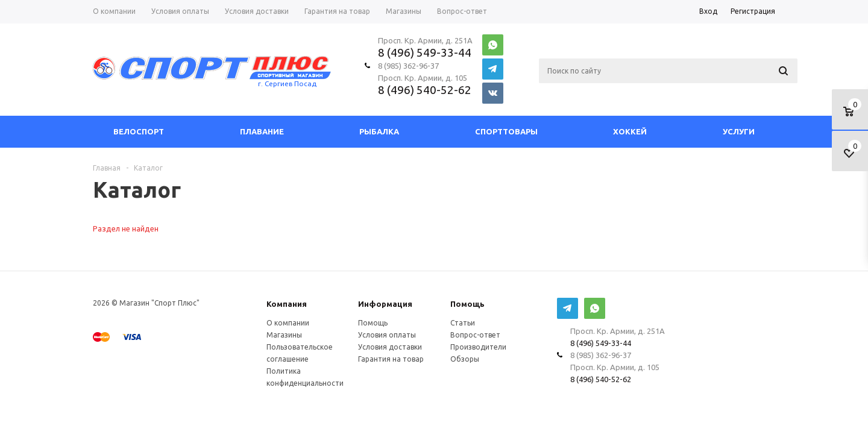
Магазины (284, 335)
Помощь (467, 304)
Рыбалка (379, 131)
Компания (287, 304)
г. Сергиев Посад (287, 83)
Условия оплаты (387, 335)
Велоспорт (139, 131)
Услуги (739, 131)
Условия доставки (390, 347)
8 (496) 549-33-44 (425, 52)
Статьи (463, 323)
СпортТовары (506, 131)
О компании (288, 323)
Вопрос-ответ (475, 335)
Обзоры (465, 359)
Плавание (262, 131)
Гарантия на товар (391, 359)
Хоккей (630, 131)
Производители (478, 347)
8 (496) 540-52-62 (425, 90)
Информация (385, 304)
